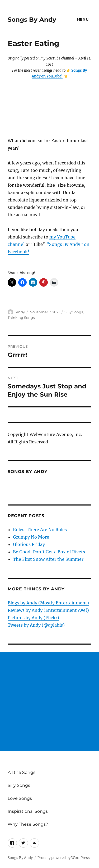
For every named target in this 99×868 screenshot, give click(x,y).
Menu (83, 19)
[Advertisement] (49, 702)
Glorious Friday (29, 544)
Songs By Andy (32, 20)
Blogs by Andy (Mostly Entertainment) (48, 603)
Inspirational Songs (28, 811)
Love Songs (20, 798)
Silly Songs (74, 312)
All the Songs (22, 772)
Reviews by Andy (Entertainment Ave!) (48, 610)
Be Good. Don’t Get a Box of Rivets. (49, 552)
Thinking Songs (21, 318)
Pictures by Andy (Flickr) (33, 618)
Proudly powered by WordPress (64, 858)
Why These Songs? (28, 824)
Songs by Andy (28, 472)
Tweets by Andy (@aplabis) (36, 625)
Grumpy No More (31, 537)
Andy (20, 312)
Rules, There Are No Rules (40, 530)
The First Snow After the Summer (48, 559)
